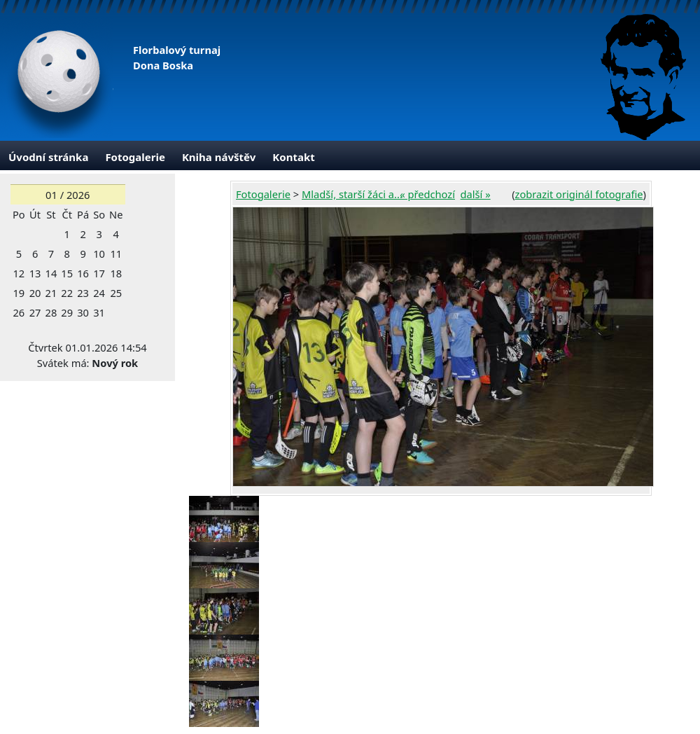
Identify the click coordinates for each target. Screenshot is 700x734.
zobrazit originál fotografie (579, 194)
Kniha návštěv (219, 157)
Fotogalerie (135, 157)
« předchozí (427, 194)
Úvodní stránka (48, 157)
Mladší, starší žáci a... (352, 194)
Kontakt (293, 157)
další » (476, 194)
